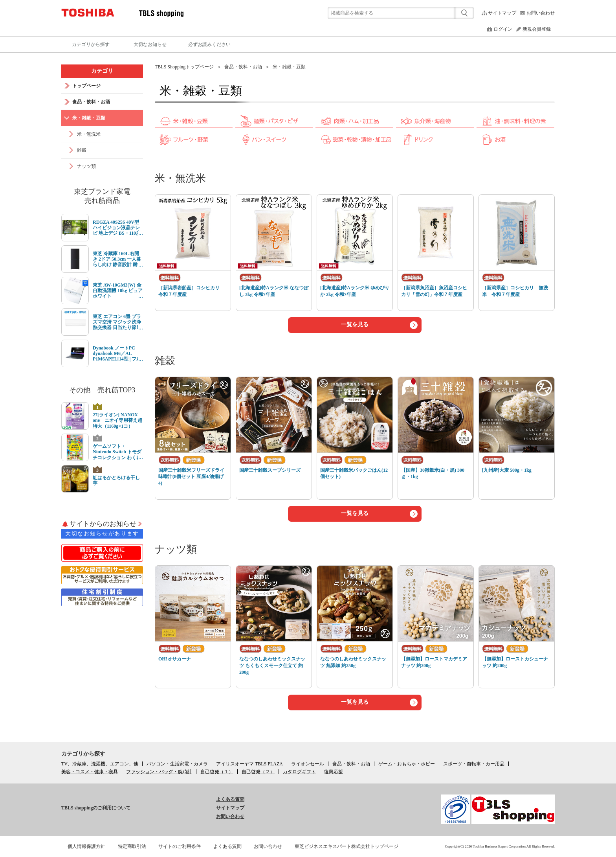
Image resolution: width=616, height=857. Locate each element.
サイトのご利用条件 (180, 846)
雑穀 (165, 361)
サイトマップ (502, 13)
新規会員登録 (537, 29)
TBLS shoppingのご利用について (96, 808)
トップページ (86, 86)
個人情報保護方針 (86, 846)
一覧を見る (355, 325)
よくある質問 (230, 799)
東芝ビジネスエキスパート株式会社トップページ (346, 846)
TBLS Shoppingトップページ (184, 67)
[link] (194, 126)
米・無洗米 (180, 178)
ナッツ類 (176, 549)
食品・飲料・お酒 (243, 67)
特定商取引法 (132, 846)
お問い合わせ (541, 13)
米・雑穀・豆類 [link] (289, 67)
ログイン (503, 29)
